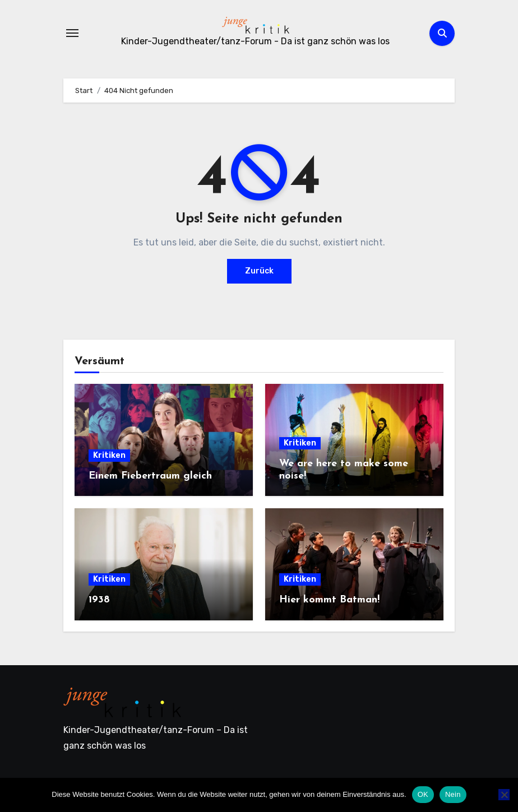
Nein (453, 794)
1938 (99, 600)
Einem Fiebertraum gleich (150, 476)
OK (423, 794)
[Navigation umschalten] (72, 33)
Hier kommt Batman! (329, 600)
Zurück (259, 271)
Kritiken (109, 455)
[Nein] (504, 795)
